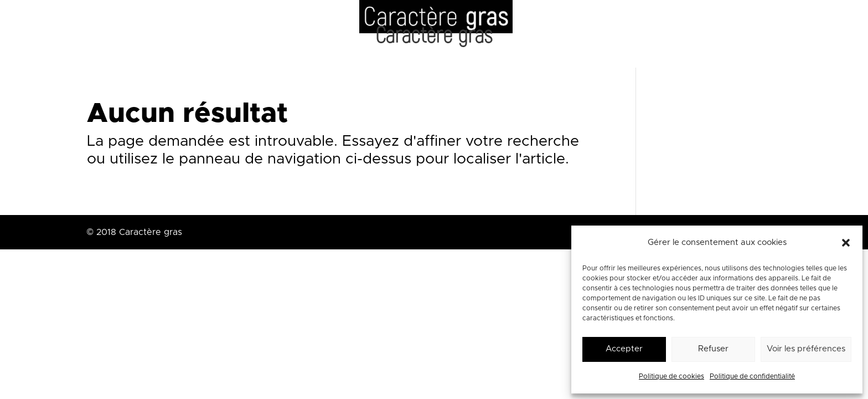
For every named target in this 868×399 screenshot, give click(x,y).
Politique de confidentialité (752, 376)
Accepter (624, 349)
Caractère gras (434, 39)
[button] (846, 243)
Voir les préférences (806, 349)
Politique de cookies (671, 376)
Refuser (713, 349)
